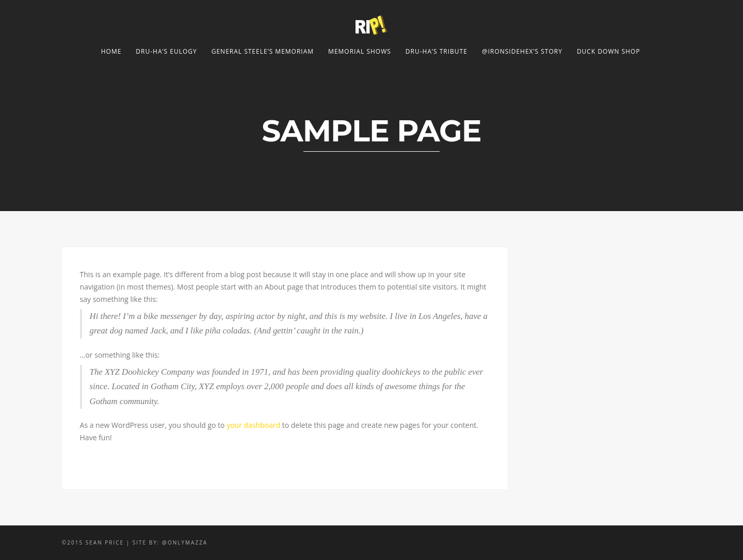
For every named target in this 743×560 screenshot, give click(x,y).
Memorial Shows (360, 51)
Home (111, 51)
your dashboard (253, 425)
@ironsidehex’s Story (522, 51)
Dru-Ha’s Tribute (437, 51)
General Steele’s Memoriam (263, 51)
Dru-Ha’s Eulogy (166, 51)
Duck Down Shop (609, 51)
